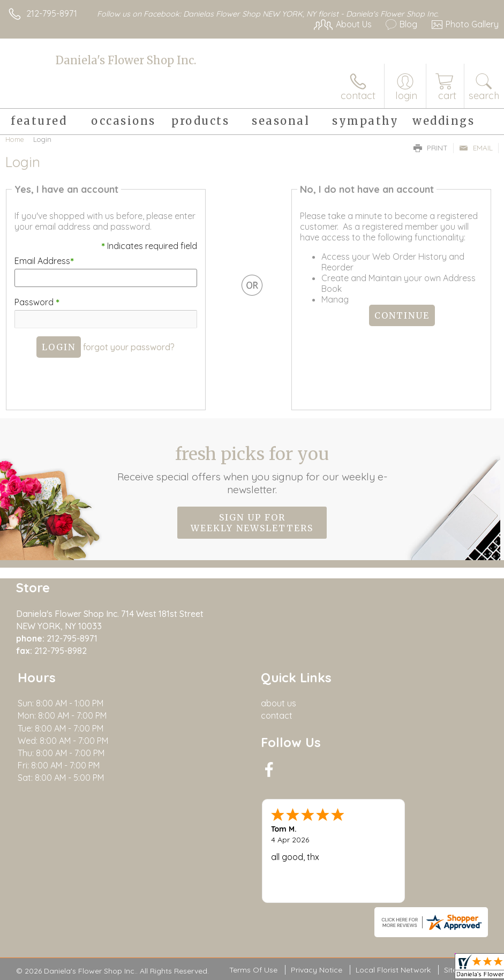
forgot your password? (129, 347)
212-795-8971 (52, 13)
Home (15, 139)
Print (431, 148)
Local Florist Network (393, 970)
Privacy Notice (317, 970)
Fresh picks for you (252, 470)
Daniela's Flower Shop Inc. (126, 60)
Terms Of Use (253, 970)
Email (476, 148)
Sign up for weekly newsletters (252, 523)
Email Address (44, 261)
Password (36, 302)
